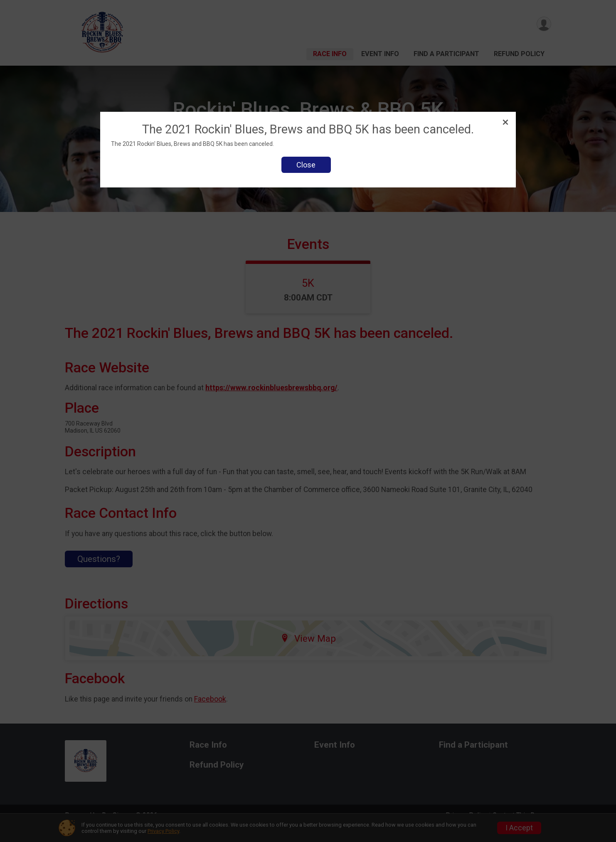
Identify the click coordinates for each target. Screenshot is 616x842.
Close (306, 165)
